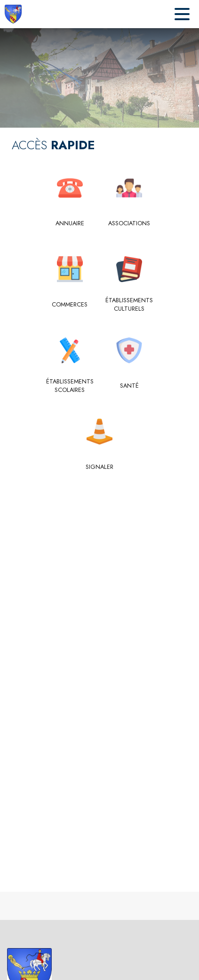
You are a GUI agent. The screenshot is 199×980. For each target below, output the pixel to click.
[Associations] (130, 223)
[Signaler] (99, 467)
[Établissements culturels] (130, 305)
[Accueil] (13, 14)
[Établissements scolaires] (70, 386)
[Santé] (130, 386)
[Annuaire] (70, 223)
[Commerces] (70, 305)
